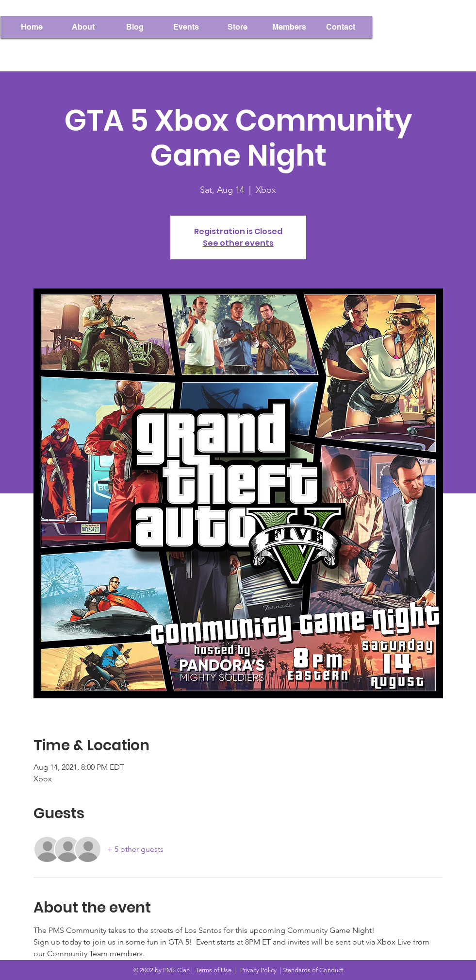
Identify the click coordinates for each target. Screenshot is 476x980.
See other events (238, 243)
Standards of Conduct (313, 970)
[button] (289, 27)
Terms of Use (213, 970)
